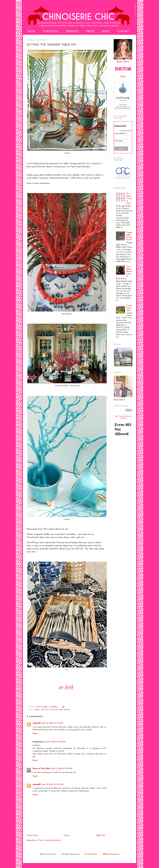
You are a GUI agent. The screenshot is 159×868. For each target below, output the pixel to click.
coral (43, 710)
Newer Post (32, 835)
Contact (124, 32)
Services (72, 32)
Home (67, 835)
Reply (35, 734)
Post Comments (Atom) (50, 840)
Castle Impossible (129, 308)
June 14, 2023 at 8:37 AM (52, 785)
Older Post (101, 835)
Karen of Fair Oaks (41, 769)
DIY (47, 710)
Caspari (37, 710)
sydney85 (37, 723)
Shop (106, 32)
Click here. (31, 552)
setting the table (56, 710)
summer (67, 710)
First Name (119, 141)
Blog (32, 32)
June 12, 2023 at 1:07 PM (61, 769)
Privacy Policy (91, 854)
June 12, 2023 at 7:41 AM (52, 723)
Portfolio (51, 32)
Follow (123, 77)
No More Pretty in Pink (129, 198)
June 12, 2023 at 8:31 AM (55, 742)
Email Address (121, 133)
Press (90, 32)
